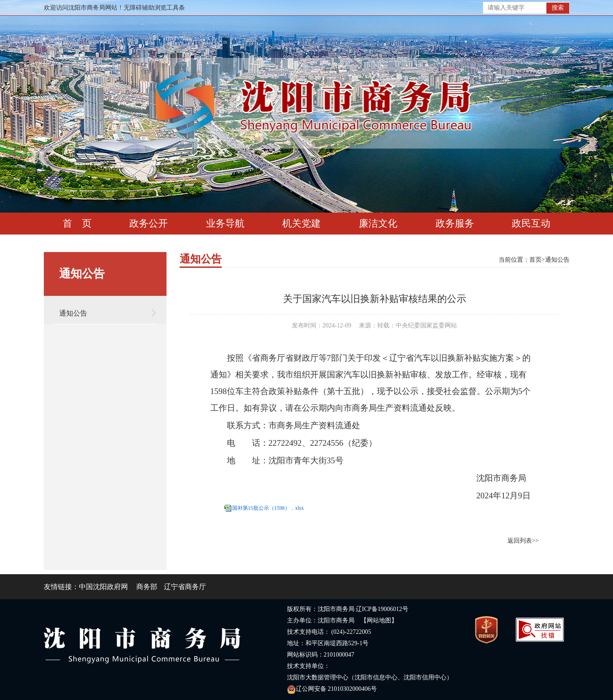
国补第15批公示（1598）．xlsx (268, 508)
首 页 (77, 223)
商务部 (147, 587)
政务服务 (455, 223)
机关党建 (301, 223)
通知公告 (73, 313)
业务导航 (225, 223)
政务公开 (149, 223)
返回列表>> (523, 541)
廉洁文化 (378, 223)
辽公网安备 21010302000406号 (332, 689)
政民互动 (531, 223)
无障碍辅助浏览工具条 (154, 8)
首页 (535, 260)
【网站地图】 (379, 620)
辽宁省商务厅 (185, 587)
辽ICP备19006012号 (382, 609)
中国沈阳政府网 (103, 587)
